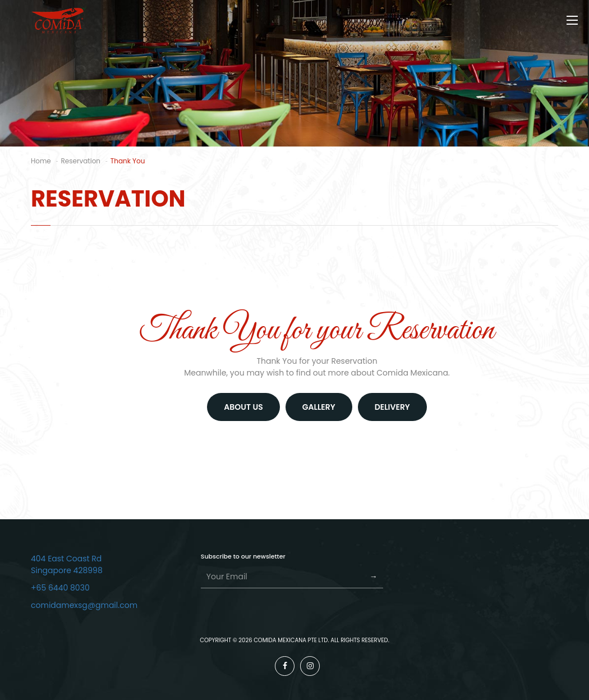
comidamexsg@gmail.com (84, 605)
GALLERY (319, 407)
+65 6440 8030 (60, 588)
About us (243, 407)
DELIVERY (392, 407)
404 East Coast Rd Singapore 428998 (67, 564)
